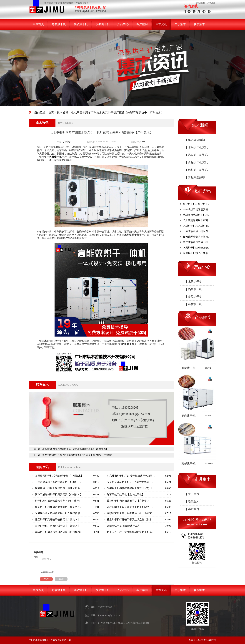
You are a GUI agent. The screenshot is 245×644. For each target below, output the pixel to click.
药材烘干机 (195, 304)
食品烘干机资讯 (198, 162)
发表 (46, 579)
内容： (37, 557)
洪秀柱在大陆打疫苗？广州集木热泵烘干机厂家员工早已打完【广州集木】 (78, 455)
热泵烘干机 (59, 24)
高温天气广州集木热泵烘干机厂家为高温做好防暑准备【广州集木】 (75, 449)
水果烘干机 (102, 24)
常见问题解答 (196, 177)
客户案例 (142, 24)
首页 (51, 113)
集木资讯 (161, 24)
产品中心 (123, 24)
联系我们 (212, 3)
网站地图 (200, 3)
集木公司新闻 (196, 140)
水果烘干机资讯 (198, 147)
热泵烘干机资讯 (198, 155)
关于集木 (180, 24)
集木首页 (38, 24)
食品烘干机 (81, 24)
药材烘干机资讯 (198, 170)
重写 (61, 579)
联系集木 (199, 24)
